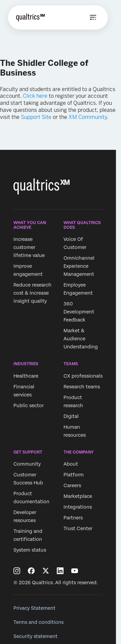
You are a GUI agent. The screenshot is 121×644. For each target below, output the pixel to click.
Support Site (36, 117)
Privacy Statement (34, 608)
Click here (35, 96)
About (71, 464)
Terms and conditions (38, 622)
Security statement (35, 636)
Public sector (29, 405)
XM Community (88, 117)
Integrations (78, 507)
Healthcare (26, 376)
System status (30, 550)
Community (27, 464)
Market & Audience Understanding (81, 339)
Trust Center (78, 528)
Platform (74, 475)
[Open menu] (93, 17)
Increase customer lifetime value (29, 248)
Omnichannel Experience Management (79, 266)
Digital (71, 416)
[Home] (30, 17)
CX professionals (83, 376)
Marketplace (78, 496)
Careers (72, 485)
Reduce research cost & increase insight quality (32, 293)
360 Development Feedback (79, 312)
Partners (73, 518)
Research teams (82, 387)
